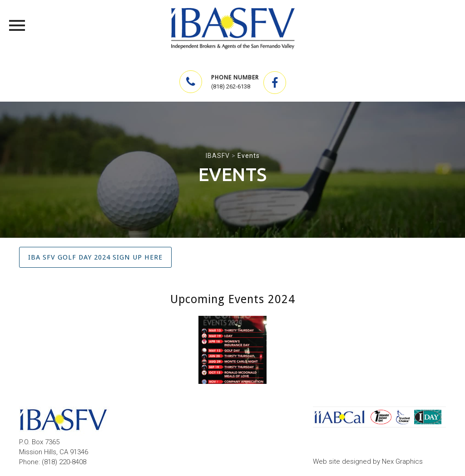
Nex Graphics (402, 461)
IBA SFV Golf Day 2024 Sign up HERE (95, 257)
